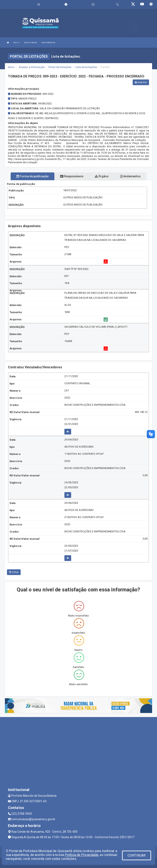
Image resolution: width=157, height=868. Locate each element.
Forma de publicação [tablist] (33, 176)
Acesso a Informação (32, 67)
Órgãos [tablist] (102, 176)
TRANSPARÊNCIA (48, 43)
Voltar (14, 572)
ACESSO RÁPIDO (31, 43)
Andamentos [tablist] (130, 176)
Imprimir (141, 82)
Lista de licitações (86, 67)
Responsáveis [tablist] (72, 176)
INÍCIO (17, 43)
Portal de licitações (60, 67)
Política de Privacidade (82, 855)
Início (11, 67)
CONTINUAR (137, 855)
